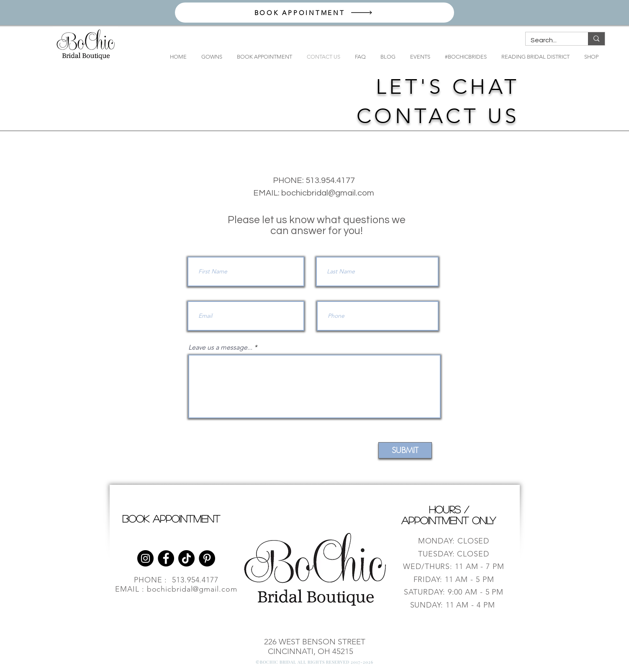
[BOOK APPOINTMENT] (314, 13)
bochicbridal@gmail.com (328, 193)
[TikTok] (186, 558)
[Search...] (551, 40)
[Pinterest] (207, 558)
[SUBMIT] (405, 450)
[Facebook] (166, 558)
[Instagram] (145, 558)
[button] (209, 57)
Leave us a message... (220, 348)
